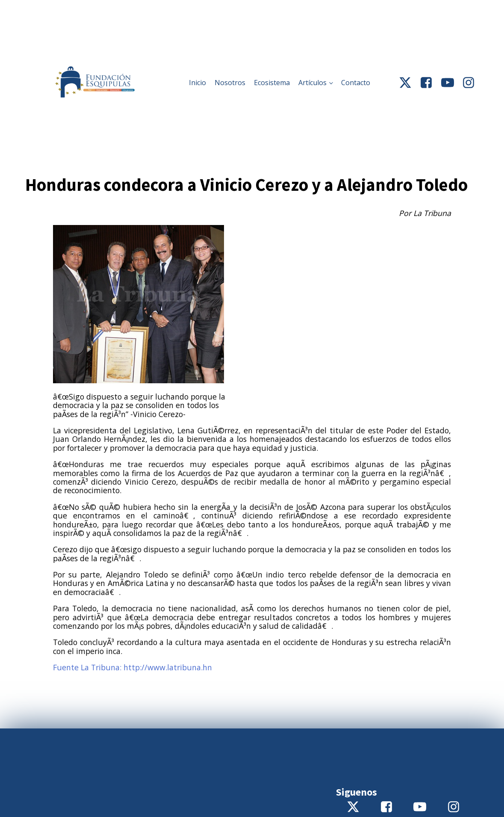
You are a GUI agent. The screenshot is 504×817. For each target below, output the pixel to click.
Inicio (197, 83)
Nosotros (230, 83)
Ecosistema (272, 83)
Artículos (312, 83)
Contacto (356, 83)
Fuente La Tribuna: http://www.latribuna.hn (133, 667)
